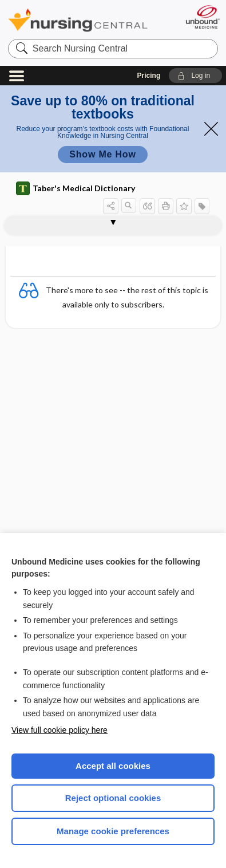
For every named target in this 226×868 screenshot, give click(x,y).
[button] (195, 76)
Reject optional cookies (113, 798)
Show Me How (102, 154)
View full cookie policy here (60, 730)
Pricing (149, 76)
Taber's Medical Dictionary (76, 188)
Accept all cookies (113, 766)
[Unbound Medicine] (202, 17)
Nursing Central (78, 20)
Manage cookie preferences (113, 831)
